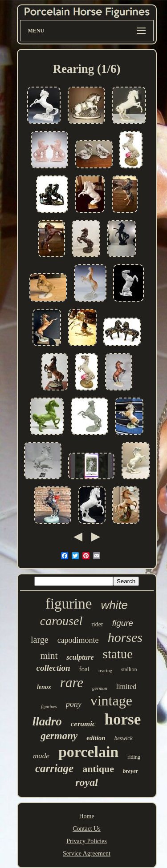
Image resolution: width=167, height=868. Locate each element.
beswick (124, 738)
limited (126, 687)
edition (96, 738)
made (41, 756)
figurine (69, 604)
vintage (111, 701)
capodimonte (78, 640)
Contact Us (87, 829)
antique (98, 769)
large (40, 640)
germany (59, 736)
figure (123, 623)
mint (49, 656)
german (100, 688)
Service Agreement (87, 854)
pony (74, 704)
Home (86, 816)
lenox (44, 687)
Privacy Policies (87, 841)
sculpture (80, 657)
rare (72, 683)
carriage (54, 768)
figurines (49, 707)
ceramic (83, 724)
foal (84, 669)
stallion (129, 669)
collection (53, 668)
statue (118, 654)
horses (125, 637)
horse (123, 719)
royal (87, 782)
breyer (130, 771)
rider (97, 624)
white (114, 605)
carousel (61, 621)
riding (134, 757)
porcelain (88, 752)
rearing (105, 670)
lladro (47, 721)
